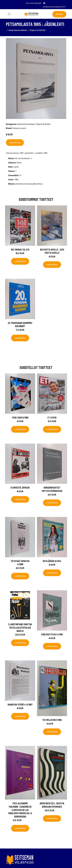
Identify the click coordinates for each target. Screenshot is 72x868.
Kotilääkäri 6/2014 (52, 561)
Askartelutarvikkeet (18, 30)
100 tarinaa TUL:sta (20, 249)
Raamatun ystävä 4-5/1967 (20, 704)
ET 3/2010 (52, 417)
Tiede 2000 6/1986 (20, 417)
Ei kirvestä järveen (20, 487)
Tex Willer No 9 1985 (52, 720)
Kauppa (59, 14)
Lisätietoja (15, 143)
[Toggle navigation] (9, 14)
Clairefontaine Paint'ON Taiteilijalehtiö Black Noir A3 (20, 627)
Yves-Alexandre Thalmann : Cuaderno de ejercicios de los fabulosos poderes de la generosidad (20, 810)
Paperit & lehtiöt (38, 30)
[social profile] (44, 3)
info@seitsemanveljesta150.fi (54, 7)
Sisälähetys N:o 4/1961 (52, 634)
